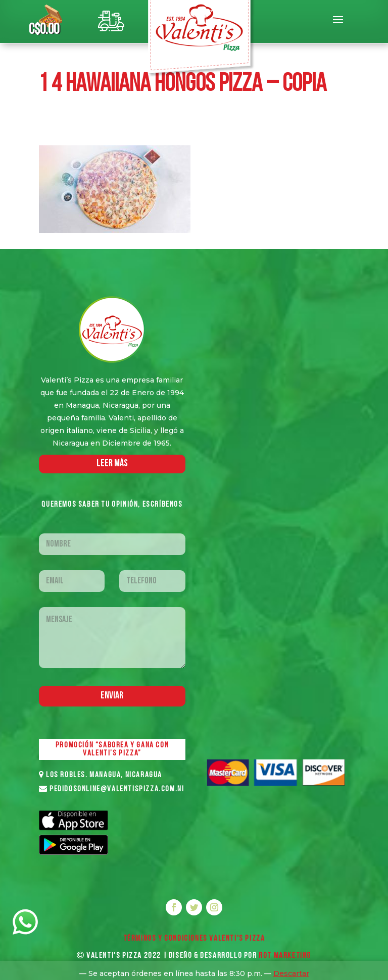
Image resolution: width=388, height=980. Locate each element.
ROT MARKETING (285, 956)
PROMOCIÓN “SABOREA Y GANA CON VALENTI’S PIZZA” (112, 749)
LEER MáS (112, 464)
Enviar (112, 696)
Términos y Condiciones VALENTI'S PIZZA (194, 939)
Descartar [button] (291, 973)
